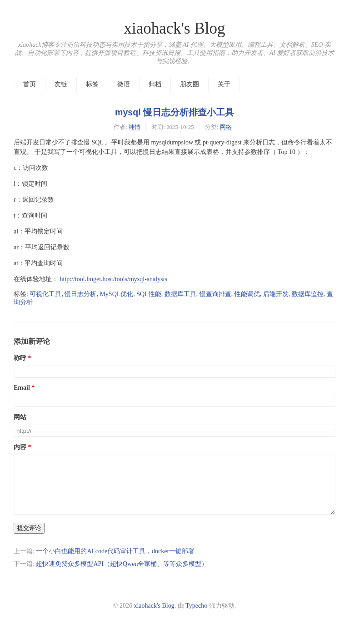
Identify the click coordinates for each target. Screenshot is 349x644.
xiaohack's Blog (174, 28)
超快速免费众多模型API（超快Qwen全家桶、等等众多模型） (122, 575)
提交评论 (29, 539)
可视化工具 (45, 294)
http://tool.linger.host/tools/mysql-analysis (114, 279)
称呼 (20, 358)
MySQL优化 (116, 294)
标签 (92, 84)
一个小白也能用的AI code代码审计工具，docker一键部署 (115, 562)
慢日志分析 (80, 294)
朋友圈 (189, 84)
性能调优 (247, 294)
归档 (155, 84)
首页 (30, 84)
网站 (20, 417)
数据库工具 (180, 294)
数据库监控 (308, 294)
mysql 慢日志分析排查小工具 (174, 112)
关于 (224, 84)
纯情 (135, 127)
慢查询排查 (215, 294)
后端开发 (276, 294)
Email (22, 388)
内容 (20, 447)
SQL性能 (149, 294)
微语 (124, 84)
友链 (61, 84)
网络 (226, 127)
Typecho (196, 617)
